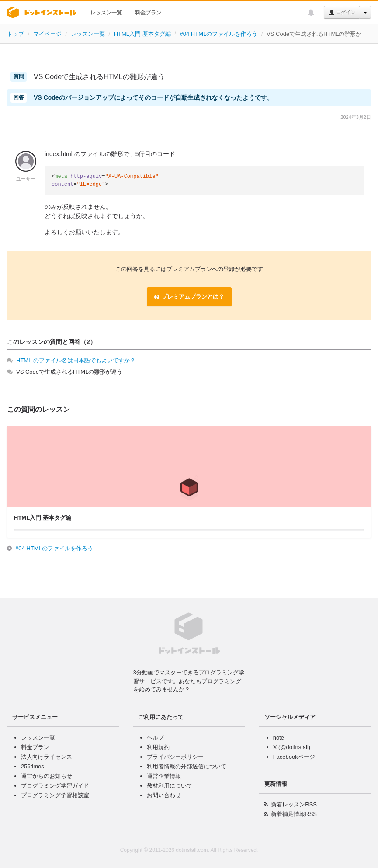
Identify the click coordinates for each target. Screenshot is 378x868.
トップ (16, 34)
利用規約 (158, 747)
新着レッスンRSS (294, 804)
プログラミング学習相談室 (55, 795)
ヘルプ (155, 738)
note (279, 738)
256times (33, 766)
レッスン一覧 (106, 13)
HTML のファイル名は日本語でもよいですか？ (76, 360)
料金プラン (148, 13)
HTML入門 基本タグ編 (142, 34)
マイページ (47, 34)
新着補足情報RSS (294, 814)
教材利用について (170, 786)
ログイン (342, 13)
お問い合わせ (164, 795)
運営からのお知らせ (47, 776)
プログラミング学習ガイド (55, 786)
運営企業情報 (164, 776)
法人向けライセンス (47, 757)
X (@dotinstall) (292, 747)
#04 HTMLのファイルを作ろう (219, 34)
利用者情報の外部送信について (187, 766)
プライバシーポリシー (175, 757)
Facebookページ (294, 757)
